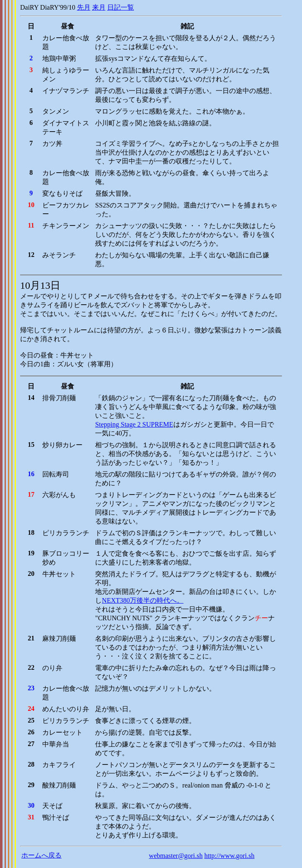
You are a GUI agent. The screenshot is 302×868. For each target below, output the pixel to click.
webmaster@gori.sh (176, 856)
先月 (84, 7)
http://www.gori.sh (230, 856)
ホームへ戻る (41, 855)
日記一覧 (121, 7)
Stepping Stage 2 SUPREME (134, 424)
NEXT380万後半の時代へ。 (143, 600)
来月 (99, 7)
